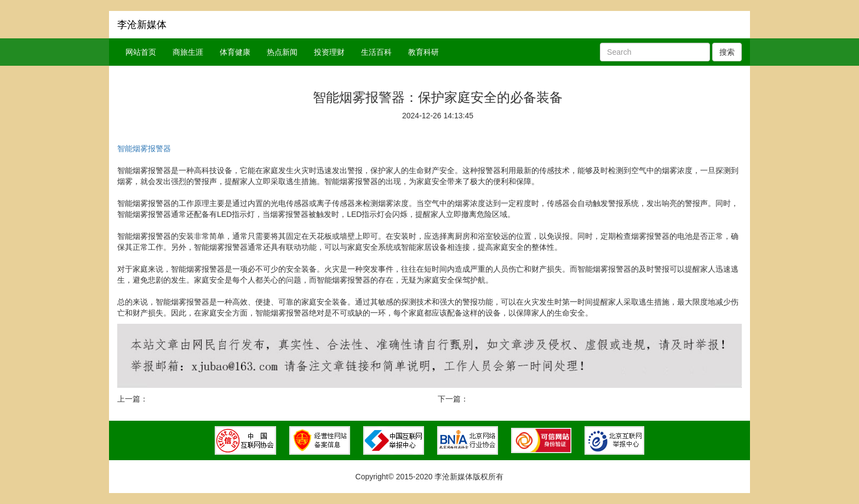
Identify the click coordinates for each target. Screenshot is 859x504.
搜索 (727, 52)
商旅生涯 (188, 52)
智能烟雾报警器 (144, 148)
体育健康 (235, 52)
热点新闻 (282, 52)
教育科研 (423, 52)
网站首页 (141, 52)
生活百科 (376, 52)
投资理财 (329, 52)
